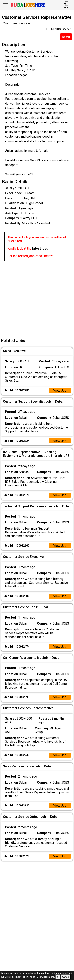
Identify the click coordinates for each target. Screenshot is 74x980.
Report (66, 37)
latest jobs (40, 248)
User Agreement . (46, 977)
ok (58, 977)
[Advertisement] (37, 298)
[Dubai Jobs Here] (28, 7)
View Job (60, 390)
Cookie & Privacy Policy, (16, 977)
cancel (66, 977)
